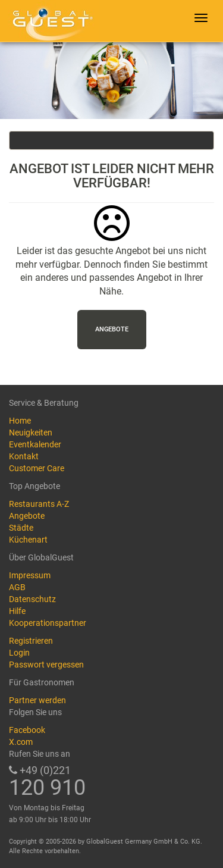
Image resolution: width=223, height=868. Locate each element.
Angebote (112, 329)
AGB (17, 587)
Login (19, 653)
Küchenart (28, 540)
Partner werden (37, 700)
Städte (21, 528)
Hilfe (17, 611)
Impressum (30, 575)
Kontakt (24, 456)
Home (20, 421)
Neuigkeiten (31, 433)
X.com (21, 742)
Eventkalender (35, 444)
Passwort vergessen (46, 665)
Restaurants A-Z (39, 504)
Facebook (27, 730)
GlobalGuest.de (51, 21)
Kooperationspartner (48, 623)
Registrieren (31, 641)
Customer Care (37, 468)
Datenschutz (32, 599)
